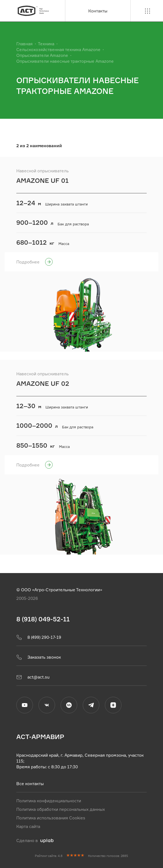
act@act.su (33, 677)
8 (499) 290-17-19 (39, 637)
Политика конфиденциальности (49, 800)
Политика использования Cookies (51, 818)
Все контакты (30, 783)
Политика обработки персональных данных (61, 809)
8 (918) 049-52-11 (43, 619)
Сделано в (35, 840)
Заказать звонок (39, 657)
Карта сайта (28, 826)
